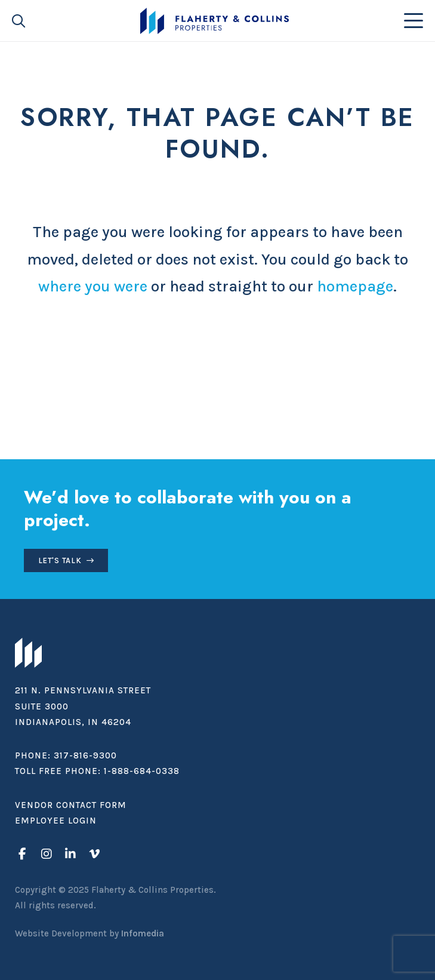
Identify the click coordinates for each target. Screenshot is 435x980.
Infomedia (143, 933)
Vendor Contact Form (71, 805)
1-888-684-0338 (142, 771)
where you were (93, 286)
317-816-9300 (85, 755)
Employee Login (56, 821)
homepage (355, 286)
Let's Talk (60, 560)
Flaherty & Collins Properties (215, 21)
